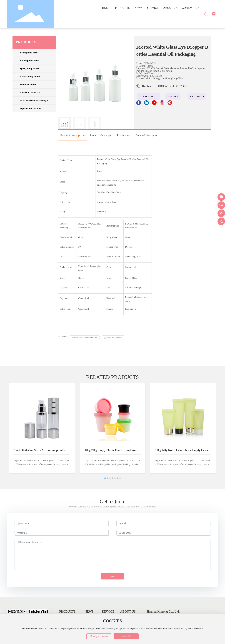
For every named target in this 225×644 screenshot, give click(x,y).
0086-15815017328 (173, 86)
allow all (126, 636)
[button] (105, 478)
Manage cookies (99, 636)
